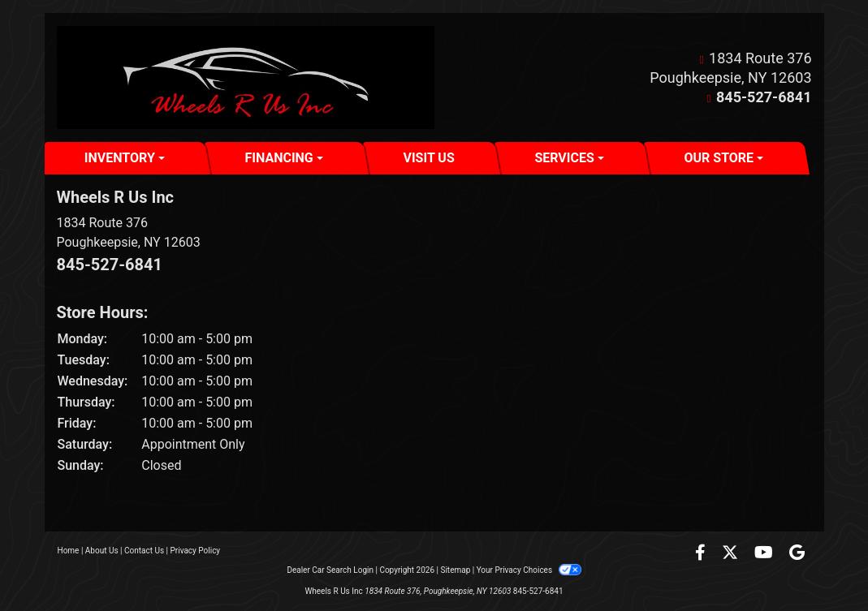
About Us (102, 551)
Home (69, 551)
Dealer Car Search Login (330, 570)
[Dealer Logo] (246, 77)
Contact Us (144, 551)
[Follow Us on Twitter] (732, 554)
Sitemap (455, 570)
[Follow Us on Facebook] (702, 554)
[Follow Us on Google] (797, 554)
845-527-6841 (764, 97)
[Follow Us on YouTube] (765, 554)
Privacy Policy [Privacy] (196, 551)
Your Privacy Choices (529, 570)
